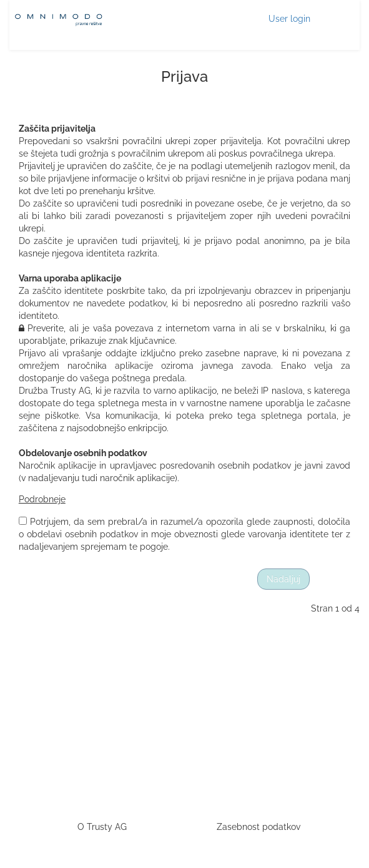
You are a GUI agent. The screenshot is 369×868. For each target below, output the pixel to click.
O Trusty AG (102, 827)
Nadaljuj (283, 579)
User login (289, 19)
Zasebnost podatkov (258, 827)
